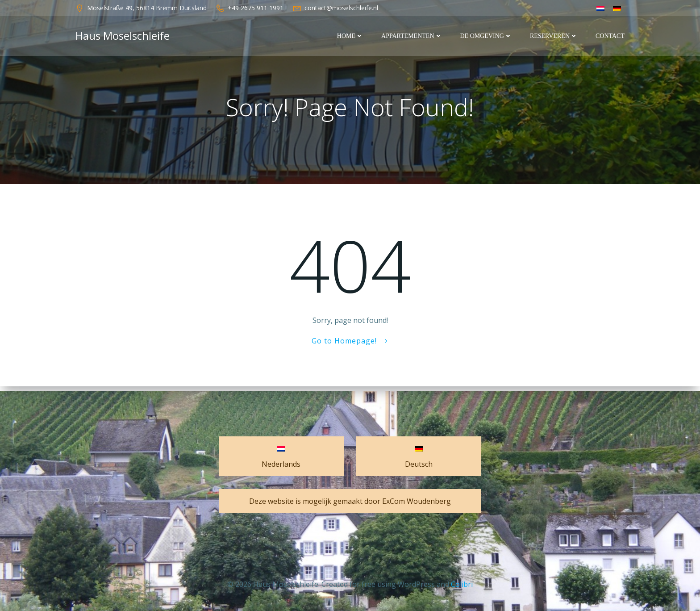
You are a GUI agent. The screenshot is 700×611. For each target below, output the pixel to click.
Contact (610, 36)
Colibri (462, 584)
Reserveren (554, 36)
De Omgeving (487, 36)
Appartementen (412, 36)
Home (351, 36)
